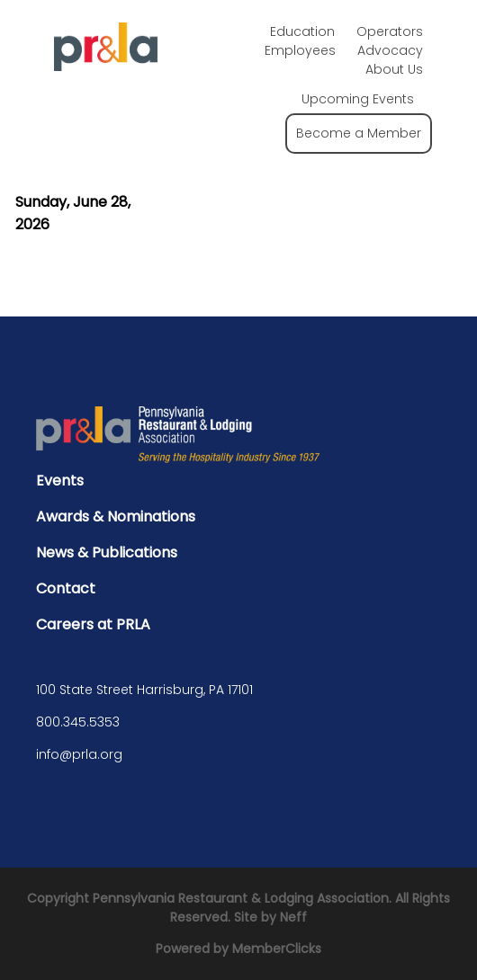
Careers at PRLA (93, 624)
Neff (293, 917)
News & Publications (107, 552)
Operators (390, 31)
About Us (394, 69)
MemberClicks (277, 949)
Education (302, 31)
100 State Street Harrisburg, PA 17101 (144, 690)
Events (60, 481)
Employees (300, 50)
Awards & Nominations (116, 517)
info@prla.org (79, 754)
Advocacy (390, 50)
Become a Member (359, 133)
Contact (66, 588)
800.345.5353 (78, 722)
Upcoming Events (358, 99)
